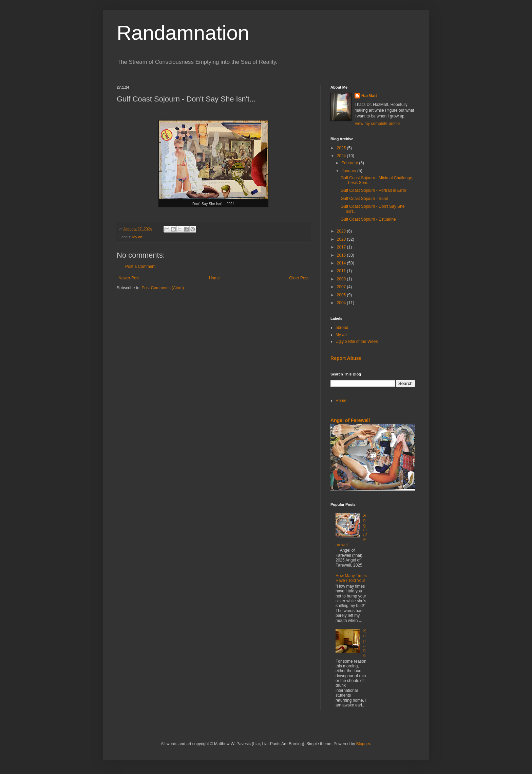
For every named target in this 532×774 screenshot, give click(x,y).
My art (137, 237)
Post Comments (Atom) (163, 288)
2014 (342, 263)
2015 (342, 255)
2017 (342, 247)
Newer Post (129, 278)
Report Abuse (346, 358)
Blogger (363, 744)
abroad (342, 328)
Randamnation (183, 33)
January (349, 171)
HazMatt (369, 96)
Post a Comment (140, 266)
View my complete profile (377, 124)
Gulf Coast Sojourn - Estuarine (368, 219)
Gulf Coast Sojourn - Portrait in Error (373, 190)
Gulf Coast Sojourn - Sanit (364, 199)
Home (214, 278)
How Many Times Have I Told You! (351, 578)
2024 (342, 156)
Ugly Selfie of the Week (357, 342)
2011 (342, 271)
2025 (342, 148)
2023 (342, 231)
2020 (342, 239)
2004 (342, 303)
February (350, 163)
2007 (342, 287)
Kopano (365, 643)
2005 (342, 295)
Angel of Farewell (350, 420)
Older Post (299, 278)
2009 (342, 279)
